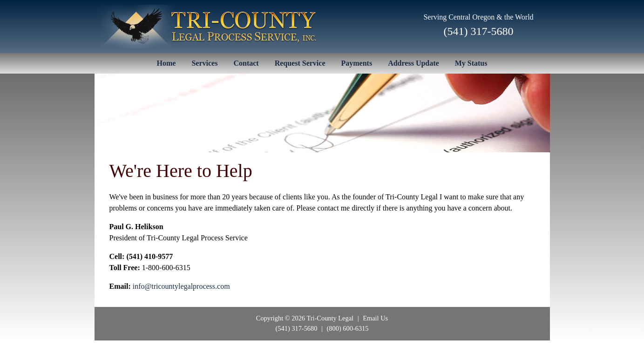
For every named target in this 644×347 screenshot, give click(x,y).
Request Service (300, 63)
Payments (357, 63)
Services (204, 63)
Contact (246, 63)
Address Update (414, 63)
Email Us (375, 318)
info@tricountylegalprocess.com (181, 286)
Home (166, 63)
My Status (471, 63)
